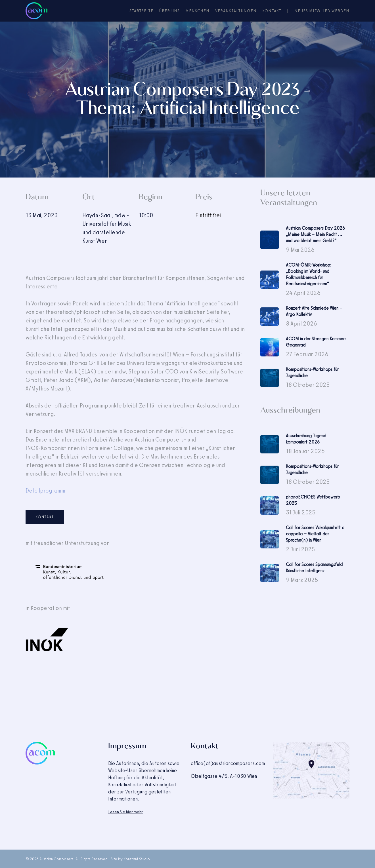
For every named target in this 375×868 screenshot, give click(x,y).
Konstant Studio (137, 859)
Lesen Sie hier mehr (125, 812)
